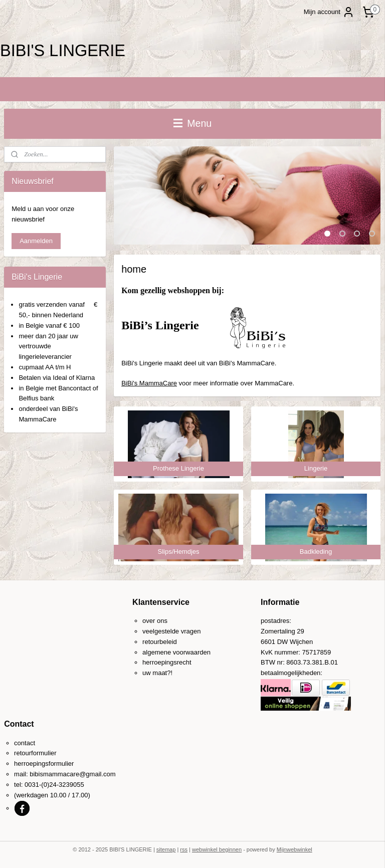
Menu (192, 123)
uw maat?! (157, 673)
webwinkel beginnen (217, 849)
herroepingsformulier (44, 764)
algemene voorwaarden (176, 652)
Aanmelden (36, 241)
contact (25, 743)
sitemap (166, 849)
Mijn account (329, 12)
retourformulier (35, 753)
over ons (155, 621)
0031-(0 (36, 785)
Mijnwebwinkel (295, 849)
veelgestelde (161, 631)
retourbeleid (160, 642)
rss (184, 849)
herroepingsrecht (167, 662)
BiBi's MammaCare (150, 383)
